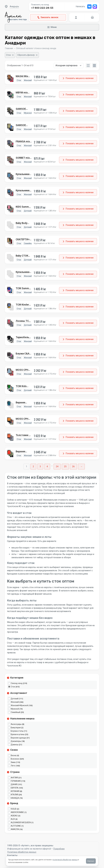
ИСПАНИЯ (15, 791)
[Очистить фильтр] (10, 55)
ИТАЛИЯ (14, 795)
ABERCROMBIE (17, 812)
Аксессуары (16, 724)
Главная (9, 48)
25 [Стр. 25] (65, 466)
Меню (52, 27)
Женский (15, 702)
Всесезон (15, 759)
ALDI (13, 819)
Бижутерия (16, 728)
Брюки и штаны (18, 734)
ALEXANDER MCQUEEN (21, 822)
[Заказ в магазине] (69, 66)
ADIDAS (14, 816)
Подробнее (59, 849)
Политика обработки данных (22, 852)
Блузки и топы (17, 731)
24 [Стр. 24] (57, 466)
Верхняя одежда (18, 738)
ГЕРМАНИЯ (16, 781)
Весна (14, 755)
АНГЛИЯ (14, 778)
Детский (15, 699)
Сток (13, 687)
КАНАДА (15, 798)
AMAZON (15, 829)
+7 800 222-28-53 (42, 8)
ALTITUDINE (16, 826)
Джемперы (16, 741)
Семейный (16, 712)
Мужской (15, 709)
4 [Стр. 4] (47, 466)
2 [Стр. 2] (33, 466)
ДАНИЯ (14, 784)
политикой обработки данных (65, 860)
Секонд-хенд (17, 683)
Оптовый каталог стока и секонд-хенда (36, 48)
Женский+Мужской (19, 705)
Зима (13, 762)
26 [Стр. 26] (73, 466)
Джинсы (15, 745)
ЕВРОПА (15, 788)
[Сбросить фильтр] (27, 55)
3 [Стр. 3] (40, 466)
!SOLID (14, 809)
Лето (13, 766)
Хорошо (91, 861)
